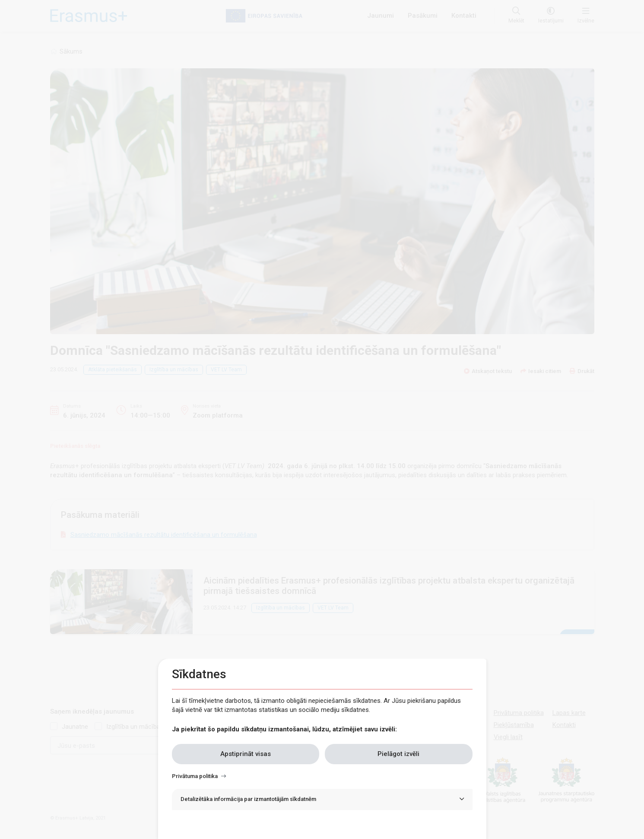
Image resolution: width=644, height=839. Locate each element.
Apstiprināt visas (246, 754)
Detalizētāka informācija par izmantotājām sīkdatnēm (248, 799)
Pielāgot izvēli (398, 754)
